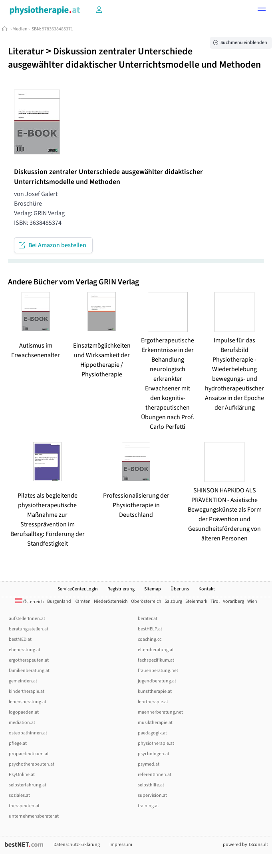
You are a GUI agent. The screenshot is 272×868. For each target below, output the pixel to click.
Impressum (121, 845)
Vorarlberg (233, 601)
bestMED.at (20, 639)
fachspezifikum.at (156, 660)
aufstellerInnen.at (27, 619)
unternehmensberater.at (34, 816)
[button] (262, 10)
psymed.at (149, 764)
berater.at (148, 619)
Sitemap (153, 589)
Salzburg (173, 601)
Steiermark (196, 601)
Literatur (26, 51)
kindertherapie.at (27, 691)
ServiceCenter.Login (78, 589)
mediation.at (22, 723)
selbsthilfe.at (151, 785)
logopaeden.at (24, 712)
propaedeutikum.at (29, 754)
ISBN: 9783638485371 (52, 29)
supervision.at (152, 795)
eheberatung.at (25, 650)
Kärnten (82, 601)
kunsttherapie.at (155, 691)
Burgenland (59, 601)
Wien (252, 601)
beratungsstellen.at (29, 629)
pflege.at (18, 743)
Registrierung (121, 589)
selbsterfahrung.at (28, 785)
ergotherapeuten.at (29, 660)
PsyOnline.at (22, 775)
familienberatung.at (29, 671)
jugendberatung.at (157, 681)
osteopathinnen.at (28, 733)
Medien (20, 29)
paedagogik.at (152, 733)
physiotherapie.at (156, 743)
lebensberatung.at (28, 702)
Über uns (180, 589)
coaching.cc (150, 639)
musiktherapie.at (155, 723)
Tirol (215, 601)
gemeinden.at (23, 681)
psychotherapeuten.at (32, 764)
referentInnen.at (155, 775)
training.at (148, 806)
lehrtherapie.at (153, 702)
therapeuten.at (24, 806)
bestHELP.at (150, 629)
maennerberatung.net (160, 712)
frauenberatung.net (158, 671)
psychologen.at (154, 754)
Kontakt (207, 589)
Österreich (30, 602)
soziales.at (19, 795)
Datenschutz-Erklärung (77, 845)
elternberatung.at (156, 650)
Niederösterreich (111, 601)
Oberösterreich (146, 601)
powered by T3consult (245, 845)
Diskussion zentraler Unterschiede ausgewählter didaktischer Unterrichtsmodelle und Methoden (134, 58)
